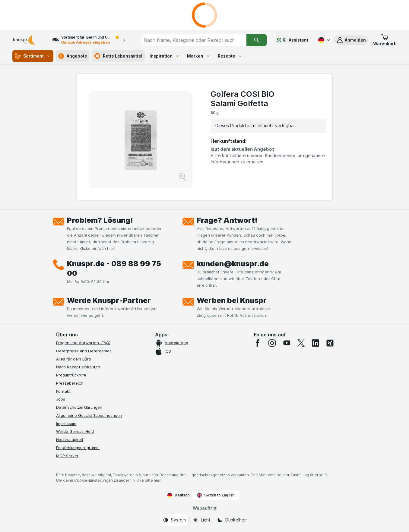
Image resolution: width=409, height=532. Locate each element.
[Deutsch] (324, 40)
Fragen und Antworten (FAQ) (83, 343)
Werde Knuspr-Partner (109, 300)
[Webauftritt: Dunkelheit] (232, 520)
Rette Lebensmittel (118, 56)
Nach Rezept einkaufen (78, 367)
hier (157, 480)
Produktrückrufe (71, 375)
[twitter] (301, 343)
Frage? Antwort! (227, 220)
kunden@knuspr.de (233, 264)
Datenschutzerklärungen (79, 407)
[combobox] (194, 40)
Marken (199, 56)
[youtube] (287, 343)
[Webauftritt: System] (174, 520)
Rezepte (230, 56)
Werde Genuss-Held (75, 431)
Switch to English (216, 495)
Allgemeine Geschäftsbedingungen (89, 415)
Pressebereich (70, 383)
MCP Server (67, 456)
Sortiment (33, 56)
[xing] (330, 343)
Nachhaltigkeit (70, 439)
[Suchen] (257, 40)
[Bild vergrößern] (183, 178)
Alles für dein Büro (74, 359)
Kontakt (63, 391)
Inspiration (165, 56)
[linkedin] (315, 343)
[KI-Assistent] (292, 40)
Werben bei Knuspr (232, 300)
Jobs (61, 399)
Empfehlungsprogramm (78, 448)
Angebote (73, 56)
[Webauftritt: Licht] (201, 520)
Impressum (66, 423)
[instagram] (272, 343)
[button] (351, 40)
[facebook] (258, 343)
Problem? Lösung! (100, 220)
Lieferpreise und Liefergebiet (84, 351)
